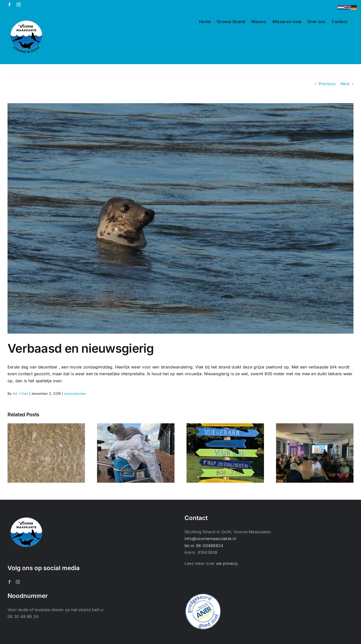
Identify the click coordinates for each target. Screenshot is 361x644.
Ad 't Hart (20, 394)
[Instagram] (18, 582)
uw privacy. (227, 563)
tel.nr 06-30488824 (204, 546)
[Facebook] (10, 582)
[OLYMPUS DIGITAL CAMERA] (180, 218)
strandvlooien (75, 394)
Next (345, 84)
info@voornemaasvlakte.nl (210, 539)
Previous (327, 84)
